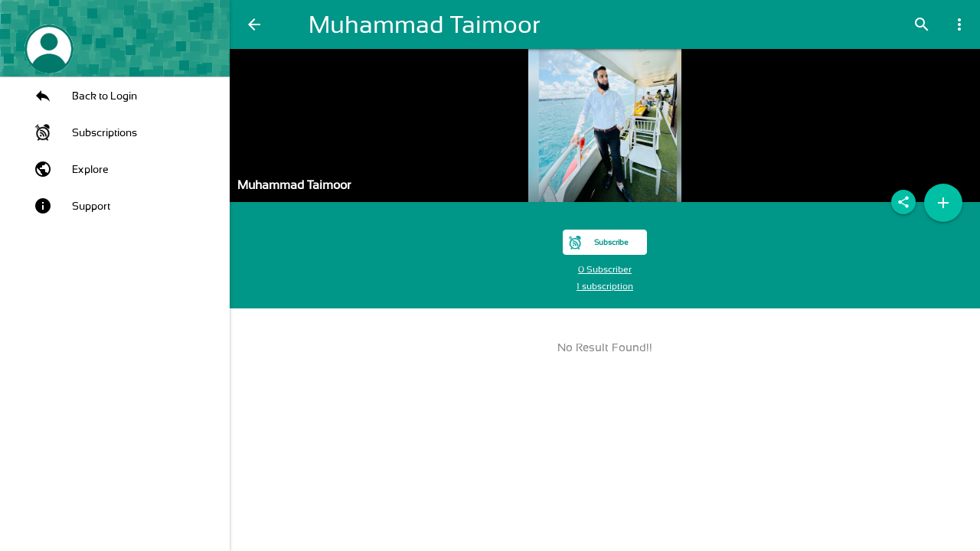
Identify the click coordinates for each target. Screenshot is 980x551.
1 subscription (605, 286)
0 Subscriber (605, 269)
